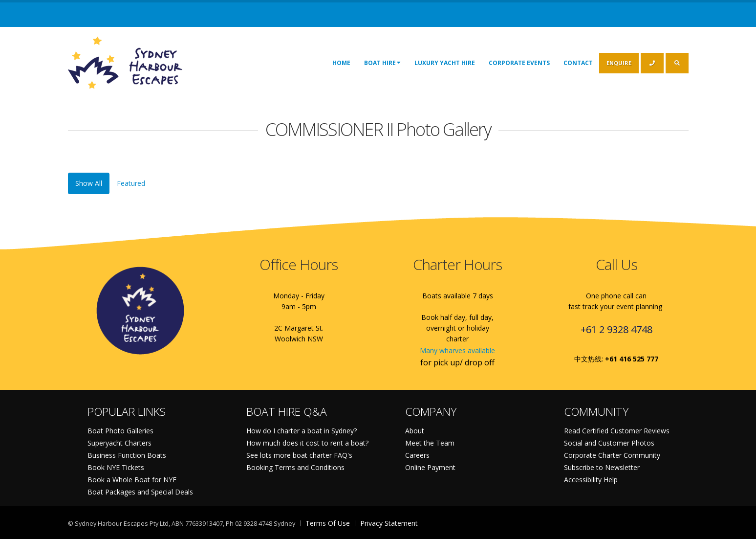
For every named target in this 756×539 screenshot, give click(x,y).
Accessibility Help (591, 480)
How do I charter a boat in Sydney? (302, 431)
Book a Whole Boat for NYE (132, 480)
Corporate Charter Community (612, 455)
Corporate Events (519, 63)
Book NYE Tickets (116, 467)
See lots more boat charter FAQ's (299, 455)
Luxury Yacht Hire (445, 63)
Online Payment (430, 467)
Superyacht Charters (119, 443)
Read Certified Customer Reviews (617, 431)
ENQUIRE (619, 63)
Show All (89, 183)
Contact (578, 63)
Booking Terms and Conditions (295, 467)
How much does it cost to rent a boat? (307, 443)
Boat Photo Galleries (120, 431)
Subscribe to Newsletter (602, 467)
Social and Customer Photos (609, 443)
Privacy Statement (389, 523)
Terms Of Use (328, 523)
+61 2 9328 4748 (616, 329)
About (415, 431)
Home (341, 63)
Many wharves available (457, 350)
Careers (417, 455)
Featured (131, 183)
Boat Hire (382, 63)
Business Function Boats (127, 455)
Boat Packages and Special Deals (140, 492)
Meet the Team (430, 443)
